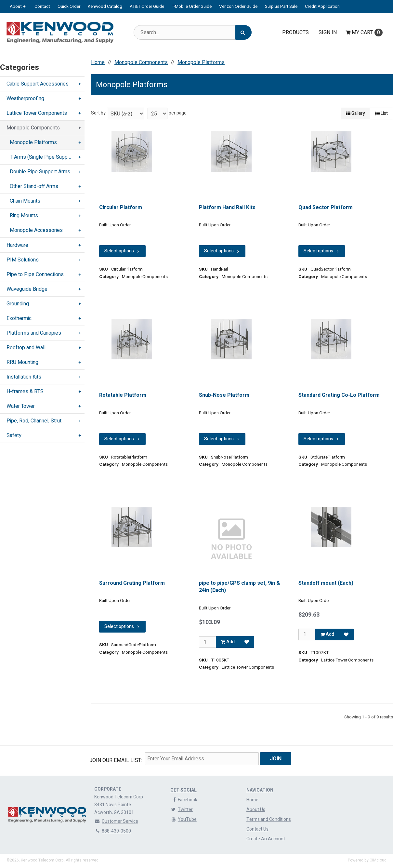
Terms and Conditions (269, 819)
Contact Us (257, 829)
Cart (364, 33)
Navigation (260, 790)
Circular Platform (121, 207)
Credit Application (322, 7)
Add (228, 642)
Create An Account (266, 839)
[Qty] (208, 642)
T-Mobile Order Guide (192, 7)
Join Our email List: (116, 760)
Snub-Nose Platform (224, 395)
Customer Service (116, 821)
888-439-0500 (113, 831)
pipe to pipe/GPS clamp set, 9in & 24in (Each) (239, 587)
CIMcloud (378, 860)
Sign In (328, 33)
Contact (42, 7)
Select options (122, 251)
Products (295, 33)
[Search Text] (193, 32)
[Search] (243, 32)
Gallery (355, 113)
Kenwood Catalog (105, 7)
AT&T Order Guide (147, 7)
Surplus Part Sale (281, 7)
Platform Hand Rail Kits (227, 207)
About (16, 7)
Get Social (183, 790)
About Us (256, 810)
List (381, 113)
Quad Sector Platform (326, 207)
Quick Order (69, 7)
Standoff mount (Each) (326, 583)
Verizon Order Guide (238, 7)
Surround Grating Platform (132, 583)
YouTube (183, 819)
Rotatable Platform (123, 395)
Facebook (184, 800)
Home (252, 800)
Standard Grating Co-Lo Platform (339, 395)
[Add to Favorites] (247, 642)
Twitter (182, 810)
